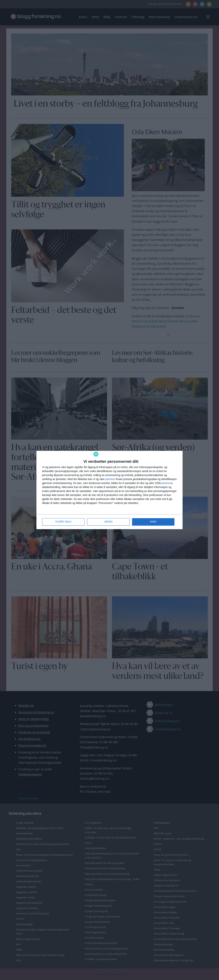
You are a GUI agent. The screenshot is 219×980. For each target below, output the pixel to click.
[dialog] (109, 490)
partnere (110, 479)
